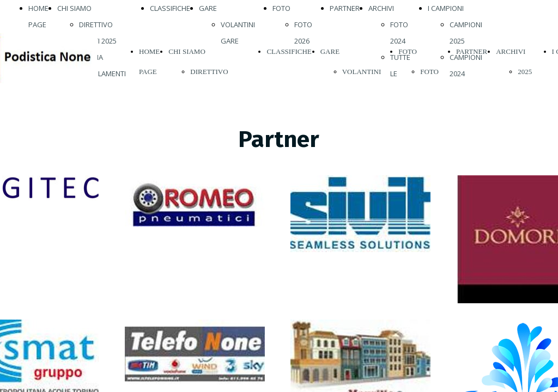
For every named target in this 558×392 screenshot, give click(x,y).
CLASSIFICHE (170, 8)
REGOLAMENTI (102, 73)
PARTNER (345, 8)
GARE (208, 8)
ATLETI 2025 (98, 41)
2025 (525, 72)
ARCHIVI (381, 8)
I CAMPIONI (446, 8)
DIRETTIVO (96, 24)
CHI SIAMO (74, 8)
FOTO (281, 8)
